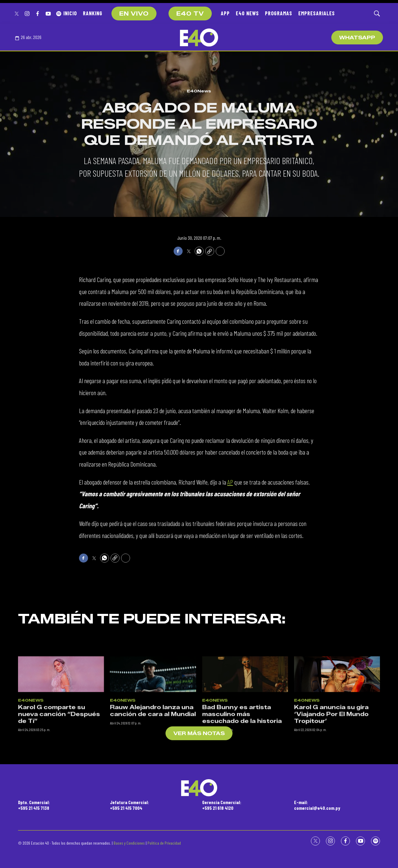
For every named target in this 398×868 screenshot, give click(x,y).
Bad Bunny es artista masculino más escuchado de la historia (242, 790)
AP (230, 482)
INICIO (70, 13)
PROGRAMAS (279, 13)
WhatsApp (357, 38)
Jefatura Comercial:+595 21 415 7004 (129, 805)
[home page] (199, 38)
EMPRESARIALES (317, 13)
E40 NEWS (247, 13)
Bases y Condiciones (129, 843)
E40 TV (190, 14)
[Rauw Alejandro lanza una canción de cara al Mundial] (153, 750)
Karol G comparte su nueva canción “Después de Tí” (59, 790)
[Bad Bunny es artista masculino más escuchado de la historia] (245, 750)
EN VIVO (134, 14)
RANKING (93, 13)
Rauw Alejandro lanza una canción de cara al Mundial (153, 787)
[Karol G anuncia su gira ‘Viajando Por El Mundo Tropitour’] (337, 750)
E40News (199, 91)
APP (225, 13)
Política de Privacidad (164, 843)
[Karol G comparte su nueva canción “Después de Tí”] (61, 750)
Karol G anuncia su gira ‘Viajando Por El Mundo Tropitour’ (331, 790)
